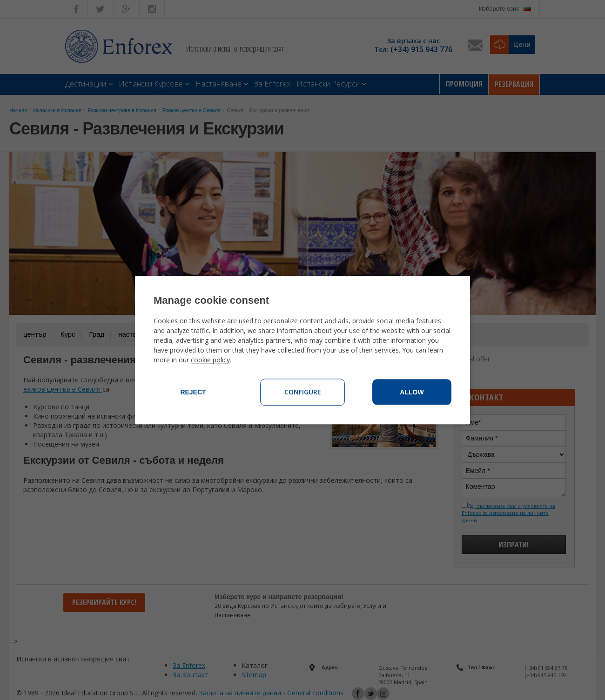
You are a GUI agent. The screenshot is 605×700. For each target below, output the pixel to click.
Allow (412, 392)
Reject (193, 392)
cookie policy (210, 360)
